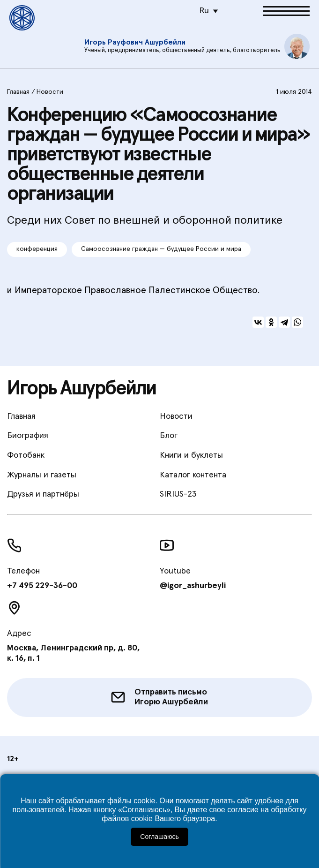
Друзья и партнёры (43, 494)
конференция (37, 249)
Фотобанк (26, 455)
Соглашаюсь (159, 837)
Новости (50, 92)
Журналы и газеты (42, 475)
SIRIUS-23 (178, 494)
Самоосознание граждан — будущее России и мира (161, 249)
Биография (28, 436)
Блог (169, 436)
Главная (18, 92)
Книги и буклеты (191, 455)
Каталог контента (193, 475)
